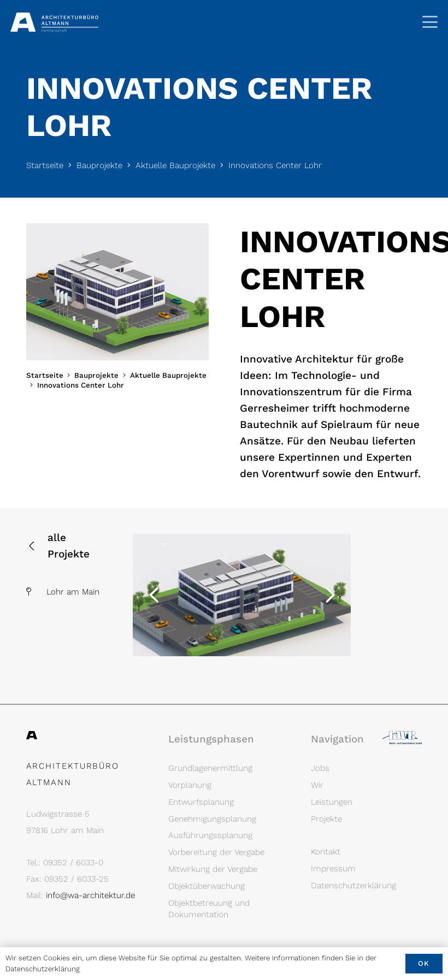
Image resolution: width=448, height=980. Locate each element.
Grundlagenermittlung (210, 768)
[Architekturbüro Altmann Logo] (54, 22)
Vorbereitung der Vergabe (216, 852)
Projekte (326, 819)
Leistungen (332, 802)
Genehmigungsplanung (212, 819)
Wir (317, 785)
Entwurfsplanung (201, 802)
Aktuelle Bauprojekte (175, 165)
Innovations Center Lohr (275, 165)
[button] (430, 22)
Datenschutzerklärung (353, 886)
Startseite (45, 165)
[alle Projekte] (37, 546)
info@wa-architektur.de (90, 895)
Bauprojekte (99, 165)
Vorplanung (190, 785)
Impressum (333, 869)
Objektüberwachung (207, 886)
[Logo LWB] (402, 739)
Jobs (320, 768)
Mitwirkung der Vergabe (213, 869)
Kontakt (326, 852)
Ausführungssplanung (210, 835)
